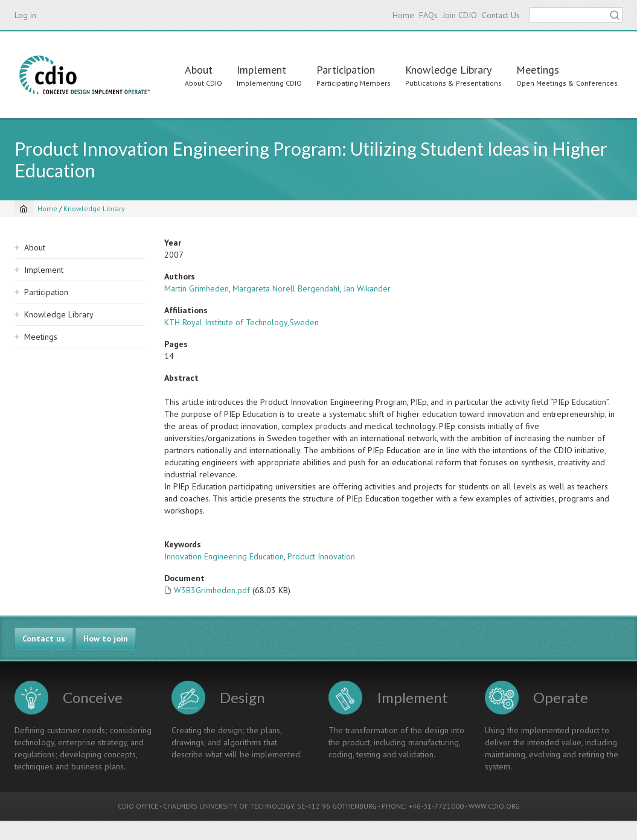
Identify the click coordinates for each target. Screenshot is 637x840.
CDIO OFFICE (138, 806)
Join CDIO (460, 15)
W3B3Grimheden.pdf (212, 590)
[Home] (24, 209)
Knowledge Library (448, 70)
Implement (261, 70)
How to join (106, 638)
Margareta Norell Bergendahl (286, 288)
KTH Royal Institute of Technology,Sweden (242, 322)
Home (403, 15)
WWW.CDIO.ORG (494, 806)
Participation (346, 70)
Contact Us (501, 15)
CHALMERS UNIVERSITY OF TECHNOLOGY (229, 806)
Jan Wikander (367, 288)
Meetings (538, 70)
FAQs (428, 15)
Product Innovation (321, 556)
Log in (25, 15)
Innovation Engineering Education (224, 556)
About (199, 70)
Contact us (44, 638)
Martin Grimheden (197, 288)
